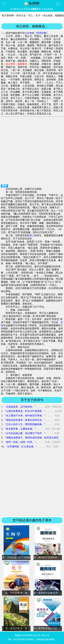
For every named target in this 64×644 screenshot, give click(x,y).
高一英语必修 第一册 (16, 628)
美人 (32, 235)
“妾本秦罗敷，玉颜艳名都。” (20, 429)
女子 (38, 16)
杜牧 (30, 33)
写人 (31, 16)
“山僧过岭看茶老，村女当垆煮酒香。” (25, 411)
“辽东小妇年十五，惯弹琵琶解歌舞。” (25, 424)
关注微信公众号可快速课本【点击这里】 (32, 9)
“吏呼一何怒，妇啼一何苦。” (20, 442)
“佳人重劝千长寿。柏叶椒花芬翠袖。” (25, 416)
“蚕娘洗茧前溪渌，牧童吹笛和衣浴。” (25, 420)
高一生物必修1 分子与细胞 (16, 557)
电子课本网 (8, 16)
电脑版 (18, 635)
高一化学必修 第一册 (16, 593)
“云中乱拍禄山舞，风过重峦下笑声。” (25, 433)
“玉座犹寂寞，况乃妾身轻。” (20, 407)
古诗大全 (36, 635)
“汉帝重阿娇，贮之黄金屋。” (21, 447)
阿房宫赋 (41, 33)
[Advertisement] (32, 151)
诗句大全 (21, 16)
